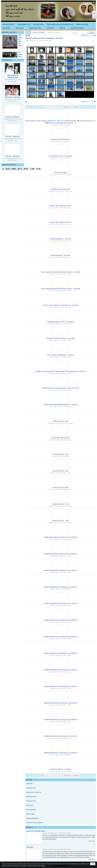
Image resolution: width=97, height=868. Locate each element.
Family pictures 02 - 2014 (60, 504)
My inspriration (31, 810)
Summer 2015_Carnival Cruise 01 (61, 222)
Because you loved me (34, 792)
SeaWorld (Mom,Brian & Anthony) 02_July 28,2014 (60, 736)
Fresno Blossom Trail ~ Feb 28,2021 (61, 156)
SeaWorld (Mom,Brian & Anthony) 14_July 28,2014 (60, 554)
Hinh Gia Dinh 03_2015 (60, 421)
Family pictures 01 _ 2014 (61, 521)
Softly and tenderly (32, 818)
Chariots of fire (31, 801)
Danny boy (30, 805)
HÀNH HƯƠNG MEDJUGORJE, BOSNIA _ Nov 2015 (60, 405)
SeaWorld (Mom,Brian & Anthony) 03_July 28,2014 (60, 720)
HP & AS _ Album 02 (13, 156)
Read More (92, 841)
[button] (84, 24)
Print (26, 102)
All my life (29, 784)
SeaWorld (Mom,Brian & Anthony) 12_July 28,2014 (60, 587)
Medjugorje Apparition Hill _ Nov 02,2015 (61, 322)
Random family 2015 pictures (60, 139)
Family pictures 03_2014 (60, 488)
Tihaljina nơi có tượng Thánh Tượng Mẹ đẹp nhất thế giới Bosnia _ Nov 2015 (61, 371)
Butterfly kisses (31, 796)
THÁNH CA (30, 827)
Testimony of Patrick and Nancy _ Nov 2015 (60, 338)
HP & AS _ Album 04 (13, 117)
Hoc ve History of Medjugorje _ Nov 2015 (61, 355)
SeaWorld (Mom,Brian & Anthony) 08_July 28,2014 (60, 637)
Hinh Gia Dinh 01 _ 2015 (61, 471)
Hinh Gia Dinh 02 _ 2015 (61, 454)
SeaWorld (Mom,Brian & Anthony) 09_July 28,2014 (60, 620)
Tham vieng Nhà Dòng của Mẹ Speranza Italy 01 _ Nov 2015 (61, 289)
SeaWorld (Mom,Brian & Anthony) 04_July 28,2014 (60, 703)
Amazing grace (31, 788)
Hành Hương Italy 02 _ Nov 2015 (60, 239)
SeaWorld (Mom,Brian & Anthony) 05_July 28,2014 (60, 686)
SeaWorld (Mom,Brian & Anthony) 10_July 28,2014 (60, 604)
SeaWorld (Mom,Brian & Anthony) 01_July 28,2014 (60, 753)
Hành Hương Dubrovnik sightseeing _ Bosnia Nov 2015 (61, 388)
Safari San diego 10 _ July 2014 (61, 769)
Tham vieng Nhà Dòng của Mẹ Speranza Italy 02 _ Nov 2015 (61, 272)
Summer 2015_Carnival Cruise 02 (61, 206)
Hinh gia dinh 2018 (61, 173)
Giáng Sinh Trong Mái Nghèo (36, 831)
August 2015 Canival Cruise (61, 438)
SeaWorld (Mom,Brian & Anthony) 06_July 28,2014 (60, 670)
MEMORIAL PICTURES (9, 32)
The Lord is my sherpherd (35, 823)
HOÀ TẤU (29, 780)
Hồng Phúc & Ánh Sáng (12, 97)
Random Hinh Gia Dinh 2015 (60, 189)
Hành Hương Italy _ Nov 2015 (60, 255)
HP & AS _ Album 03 (13, 137)
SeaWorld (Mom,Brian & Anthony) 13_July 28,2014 (60, 570)
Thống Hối (30, 847)
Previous (87, 36)
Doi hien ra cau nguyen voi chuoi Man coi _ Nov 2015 (61, 305)
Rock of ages (30, 814)
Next (92, 36)
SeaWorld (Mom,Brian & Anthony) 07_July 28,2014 (60, 653)
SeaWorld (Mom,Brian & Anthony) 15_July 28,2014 (60, 537)
